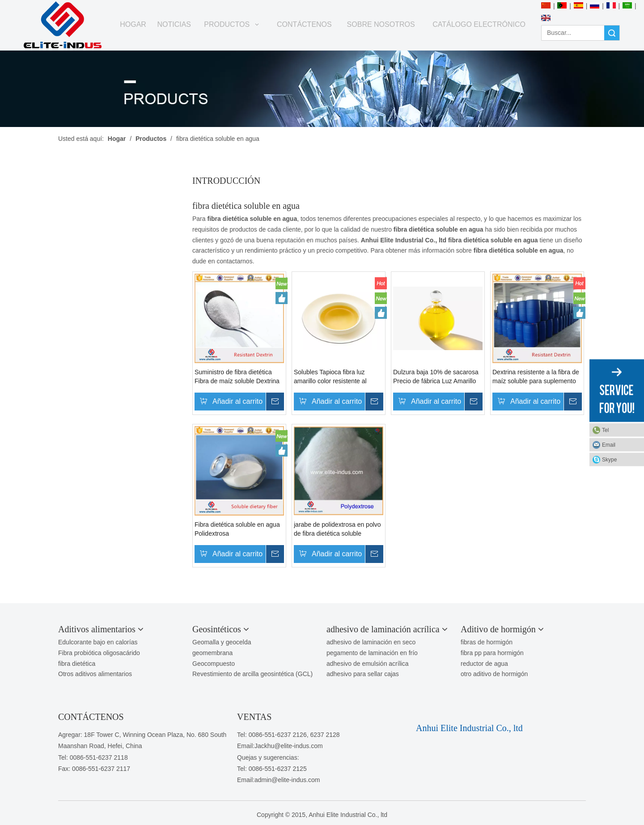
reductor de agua (484, 664)
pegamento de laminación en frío (372, 653)
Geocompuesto (214, 664)
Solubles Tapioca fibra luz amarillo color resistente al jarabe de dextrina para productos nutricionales (330, 377)
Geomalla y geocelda (222, 642)
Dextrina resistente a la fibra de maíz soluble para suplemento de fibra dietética (536, 377)
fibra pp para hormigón (492, 653)
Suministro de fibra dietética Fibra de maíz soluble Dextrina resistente (237, 377)
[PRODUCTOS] (322, 89)
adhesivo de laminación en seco (371, 642)
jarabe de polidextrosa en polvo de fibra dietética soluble (337, 529)
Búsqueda (612, 33)
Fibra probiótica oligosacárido (99, 653)
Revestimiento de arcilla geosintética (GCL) (252, 674)
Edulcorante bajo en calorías (98, 642)
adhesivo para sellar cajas (363, 674)
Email (609, 444)
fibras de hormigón (487, 642)
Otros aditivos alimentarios (95, 674)
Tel (605, 430)
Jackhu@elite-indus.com (289, 746)
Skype (609, 459)
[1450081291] (437, 714)
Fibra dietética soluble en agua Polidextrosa (237, 529)
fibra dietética (77, 664)
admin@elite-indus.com (287, 780)
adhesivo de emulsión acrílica (368, 664)
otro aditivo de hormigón (494, 674)
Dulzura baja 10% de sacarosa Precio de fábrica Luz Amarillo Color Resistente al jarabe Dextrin (436, 377)
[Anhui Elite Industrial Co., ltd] (63, 25)
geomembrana (212, 653)
